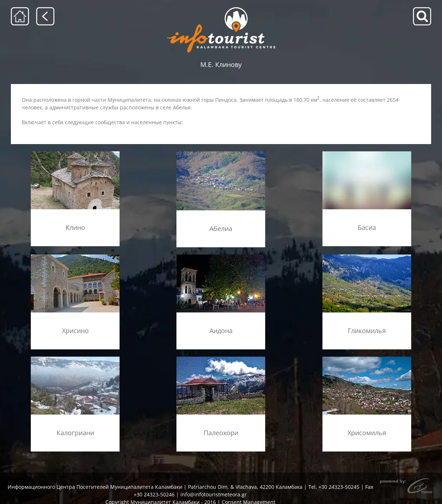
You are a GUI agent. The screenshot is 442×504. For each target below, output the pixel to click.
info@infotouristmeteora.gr (214, 494)
